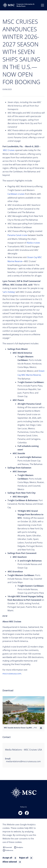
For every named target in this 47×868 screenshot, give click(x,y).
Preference (9, 850)
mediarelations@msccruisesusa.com (23, 761)
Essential (9, 847)
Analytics (20, 847)
